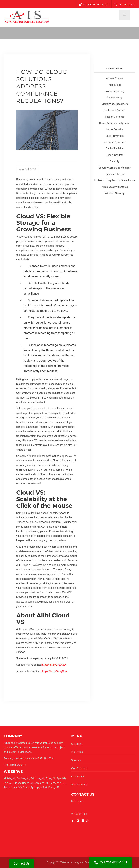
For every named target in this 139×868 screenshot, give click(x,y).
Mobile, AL (10, 778)
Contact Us (78, 776)
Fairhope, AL (37, 778)
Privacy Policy (79, 785)
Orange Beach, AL (23, 783)
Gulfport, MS (52, 787)
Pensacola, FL (57, 783)
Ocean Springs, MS (33, 787)
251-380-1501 (124, 5)
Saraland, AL (42, 783)
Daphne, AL (23, 778)
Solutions (77, 744)
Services (76, 760)
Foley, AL (51, 778)
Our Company (79, 768)
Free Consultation (94, 5)
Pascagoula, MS (13, 787)
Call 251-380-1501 (110, 863)
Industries (77, 752)
